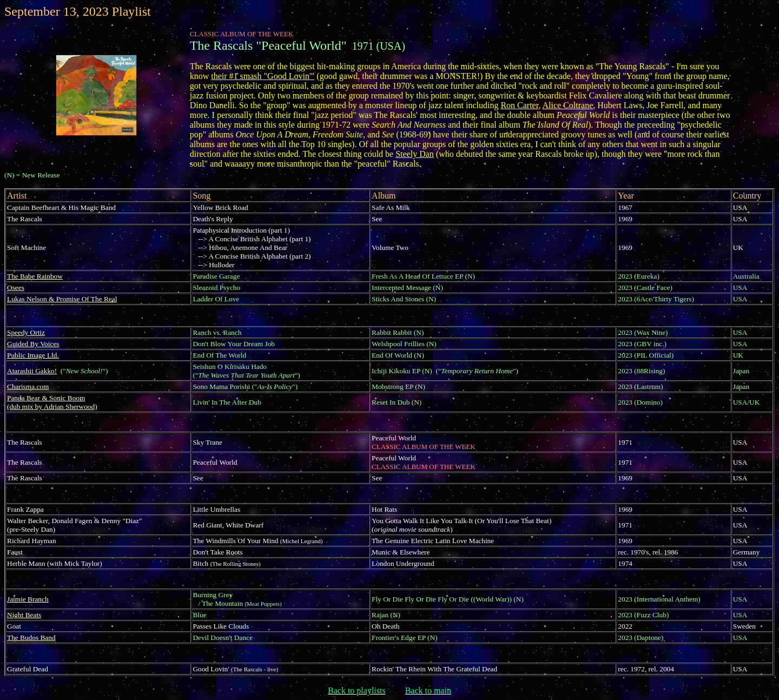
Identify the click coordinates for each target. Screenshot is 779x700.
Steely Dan (415, 154)
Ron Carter (519, 105)
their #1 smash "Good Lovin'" (263, 76)
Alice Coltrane (568, 105)
